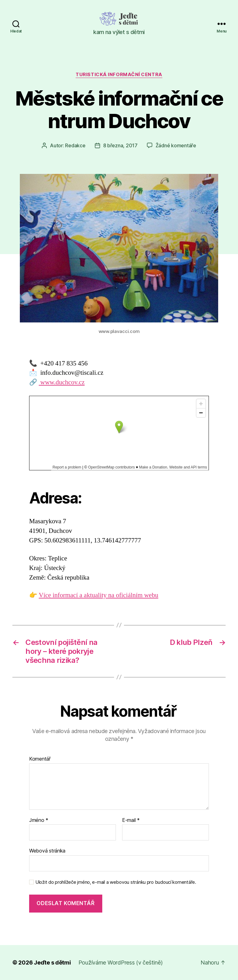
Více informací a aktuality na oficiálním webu (99, 595)
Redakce (75, 145)
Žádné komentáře (176, 145)
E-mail (131, 820)
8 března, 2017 (120, 145)
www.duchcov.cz (62, 382)
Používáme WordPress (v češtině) (121, 963)
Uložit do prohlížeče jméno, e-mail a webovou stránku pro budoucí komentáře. (116, 882)
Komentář (40, 759)
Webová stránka (47, 851)
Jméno (39, 820)
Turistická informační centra (119, 75)
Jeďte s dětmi (52, 963)
